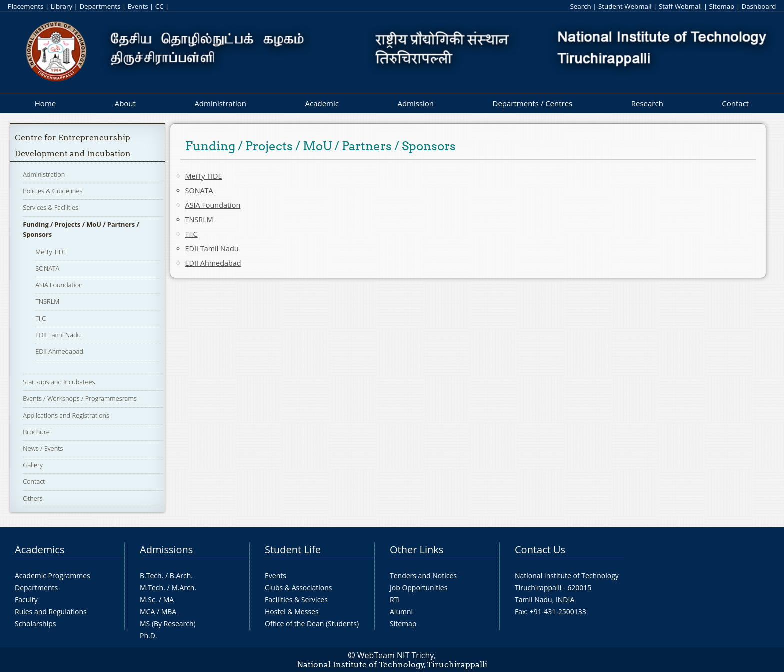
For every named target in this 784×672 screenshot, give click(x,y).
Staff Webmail (680, 6)
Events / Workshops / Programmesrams (80, 398)
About (125, 103)
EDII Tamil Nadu (58, 335)
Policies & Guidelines (53, 191)
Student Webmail (625, 6)
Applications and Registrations (66, 415)
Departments (100, 6)
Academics (40, 550)
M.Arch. (184, 588)
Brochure (36, 432)
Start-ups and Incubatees (59, 382)
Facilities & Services (296, 600)
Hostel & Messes (292, 612)
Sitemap (722, 6)
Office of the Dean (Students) (312, 624)
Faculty (26, 600)
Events (138, 6)
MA (169, 600)
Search (580, 6)
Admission (416, 103)
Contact (735, 103)
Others (33, 498)
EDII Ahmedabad (59, 351)
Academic (322, 103)
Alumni (401, 612)
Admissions (166, 550)
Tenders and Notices (423, 576)
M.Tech (152, 588)
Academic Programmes (53, 576)
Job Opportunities (419, 588)
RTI (395, 600)
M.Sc (148, 600)
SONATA (47, 268)
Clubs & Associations (299, 588)
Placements (26, 6)
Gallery (33, 465)
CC (160, 6)
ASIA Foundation (59, 285)
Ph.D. (149, 636)
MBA (169, 612)
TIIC (41, 318)
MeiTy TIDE (51, 252)
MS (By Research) (168, 624)
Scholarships (35, 624)
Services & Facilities (51, 207)
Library (62, 6)
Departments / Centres (533, 103)
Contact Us (540, 550)
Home (45, 103)
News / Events (43, 448)
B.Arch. (181, 576)
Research (647, 103)
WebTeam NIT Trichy (396, 655)
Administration (220, 103)
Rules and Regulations (51, 612)
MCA (147, 612)
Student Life (293, 550)
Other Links (417, 550)
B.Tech (151, 576)
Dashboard (759, 6)
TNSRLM (47, 301)
